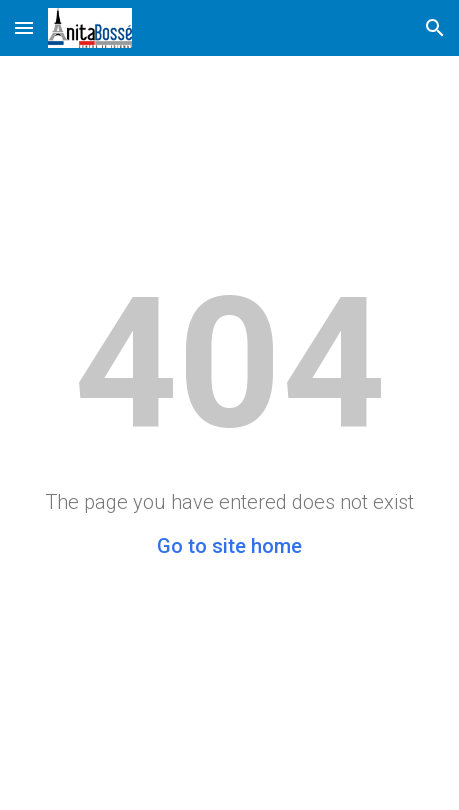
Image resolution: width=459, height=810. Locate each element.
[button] (24, 27)
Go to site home (229, 546)
